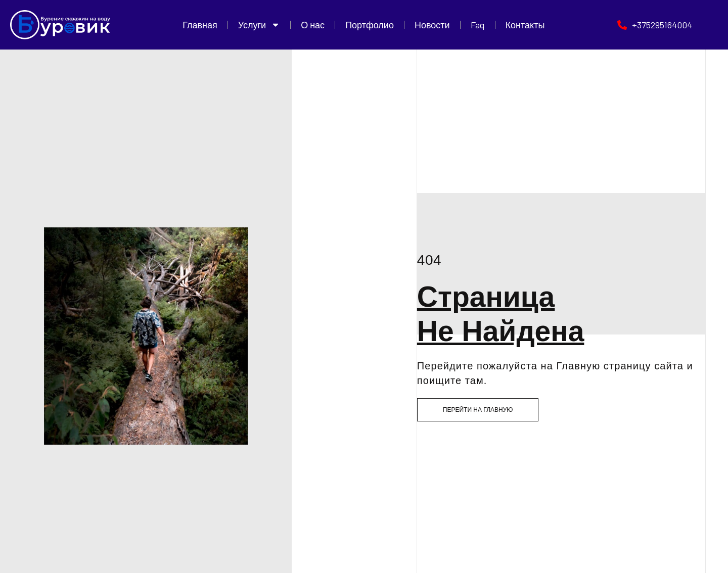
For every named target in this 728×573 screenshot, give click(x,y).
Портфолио (370, 25)
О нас (313, 25)
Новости (432, 25)
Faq (478, 25)
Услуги (259, 25)
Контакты (525, 25)
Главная (200, 25)
